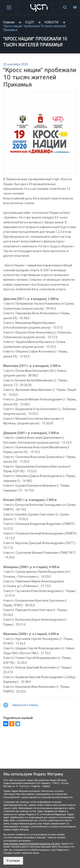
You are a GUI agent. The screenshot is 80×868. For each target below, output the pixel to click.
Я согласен (13, 861)
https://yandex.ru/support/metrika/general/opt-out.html (32, 844)
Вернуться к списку (25, 705)
